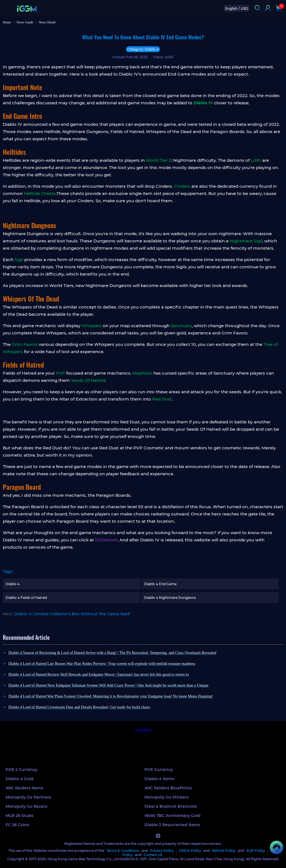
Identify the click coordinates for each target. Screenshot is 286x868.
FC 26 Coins (17, 825)
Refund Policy (224, 851)
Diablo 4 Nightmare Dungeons (170, 598)
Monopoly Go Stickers (166, 797)
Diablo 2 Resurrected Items (172, 825)
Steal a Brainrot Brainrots (171, 806)
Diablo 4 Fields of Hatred (26, 598)
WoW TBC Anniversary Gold (172, 816)
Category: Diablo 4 (143, 49)
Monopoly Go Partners (28, 797)
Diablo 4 (13, 584)
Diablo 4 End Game (160, 584)
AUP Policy (256, 851)
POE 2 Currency (22, 770)
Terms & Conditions (123, 851)
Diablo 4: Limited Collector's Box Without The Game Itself (72, 614)
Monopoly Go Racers (26, 806)
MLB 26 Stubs (19, 816)
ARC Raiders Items (24, 788)
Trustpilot (143, 730)
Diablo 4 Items (159, 779)
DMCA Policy (190, 851)
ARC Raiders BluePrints (168, 788)
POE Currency (159, 770)
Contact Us (153, 855)
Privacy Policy (162, 851)
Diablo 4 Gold (20, 779)
